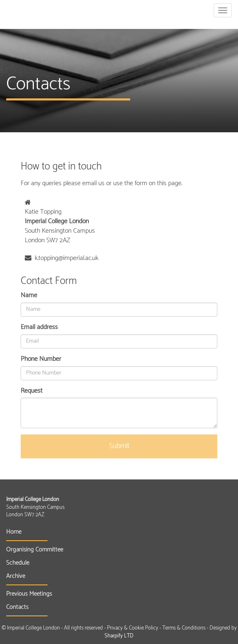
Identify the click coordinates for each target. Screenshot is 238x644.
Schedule (18, 563)
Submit (119, 446)
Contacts (17, 607)
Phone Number (41, 359)
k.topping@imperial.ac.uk (67, 258)
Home (14, 532)
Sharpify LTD (119, 636)
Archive (16, 576)
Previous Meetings (29, 594)
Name (29, 296)
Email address (39, 328)
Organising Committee (35, 550)
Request (32, 391)
